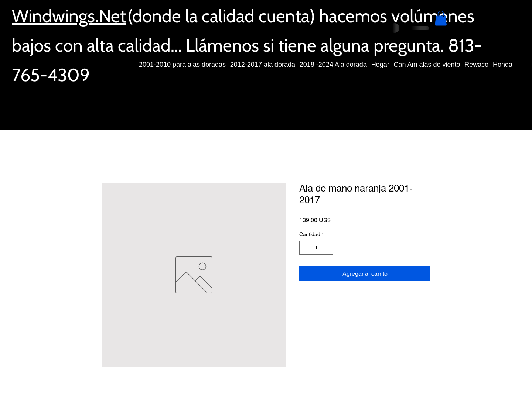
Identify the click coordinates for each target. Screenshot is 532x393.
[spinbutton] (316, 248)
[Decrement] (305, 248)
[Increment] (328, 248)
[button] (441, 18)
